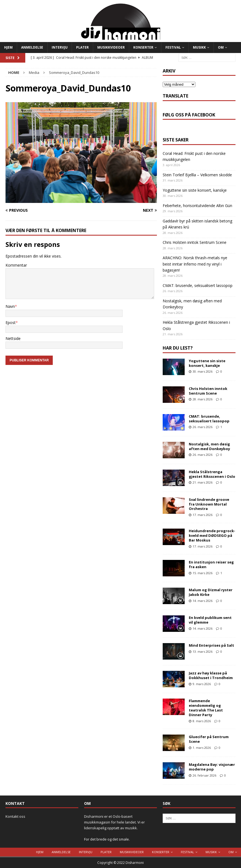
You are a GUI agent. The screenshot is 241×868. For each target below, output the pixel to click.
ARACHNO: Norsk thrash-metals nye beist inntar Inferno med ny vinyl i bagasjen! (195, 264)
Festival (173, 47)
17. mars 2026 (203, 515)
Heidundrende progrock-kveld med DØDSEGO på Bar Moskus (212, 535)
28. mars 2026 (203, 399)
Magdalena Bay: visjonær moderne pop (212, 767)
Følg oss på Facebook (189, 115)
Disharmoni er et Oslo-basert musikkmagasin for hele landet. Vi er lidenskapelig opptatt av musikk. (114, 822)
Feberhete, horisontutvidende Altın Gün (197, 206)
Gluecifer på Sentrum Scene (209, 739)
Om (221, 47)
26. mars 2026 (203, 427)
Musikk (199, 47)
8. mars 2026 (202, 721)
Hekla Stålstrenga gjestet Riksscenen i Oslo (212, 474)
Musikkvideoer (111, 47)
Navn (10, 306)
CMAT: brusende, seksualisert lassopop (198, 285)
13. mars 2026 (203, 651)
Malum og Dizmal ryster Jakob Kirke (211, 592)
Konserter (143, 47)
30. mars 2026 (203, 371)
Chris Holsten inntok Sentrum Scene (195, 242)
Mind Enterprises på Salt (211, 645)
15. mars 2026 (203, 573)
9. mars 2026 (202, 684)
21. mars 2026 (203, 482)
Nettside (13, 338)
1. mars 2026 (202, 748)
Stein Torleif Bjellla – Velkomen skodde (197, 175)
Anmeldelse (32, 47)
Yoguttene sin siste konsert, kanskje (195, 190)
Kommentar (16, 265)
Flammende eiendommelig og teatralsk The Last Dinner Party (206, 708)
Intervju (60, 47)
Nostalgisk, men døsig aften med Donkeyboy (209, 446)
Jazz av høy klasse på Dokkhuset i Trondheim (211, 675)
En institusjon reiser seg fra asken (211, 564)
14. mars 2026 (203, 601)
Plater (82, 47)
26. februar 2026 (204, 775)
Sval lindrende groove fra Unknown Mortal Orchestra (209, 504)
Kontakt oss (15, 816)
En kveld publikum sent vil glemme (210, 620)
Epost (11, 323)
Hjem (8, 47)
